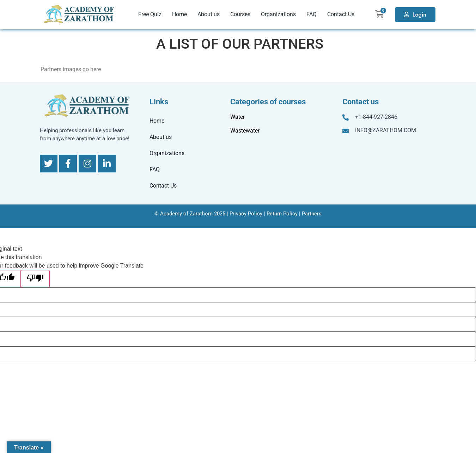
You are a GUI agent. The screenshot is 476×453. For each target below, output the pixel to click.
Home (179, 14)
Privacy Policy (246, 214)
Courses (240, 14)
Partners (312, 214)
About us (209, 14)
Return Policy (282, 214)
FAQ (312, 14)
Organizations (278, 14)
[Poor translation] (35, 279)
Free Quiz (150, 14)
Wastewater (245, 131)
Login (419, 15)
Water (237, 117)
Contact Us (341, 14)
